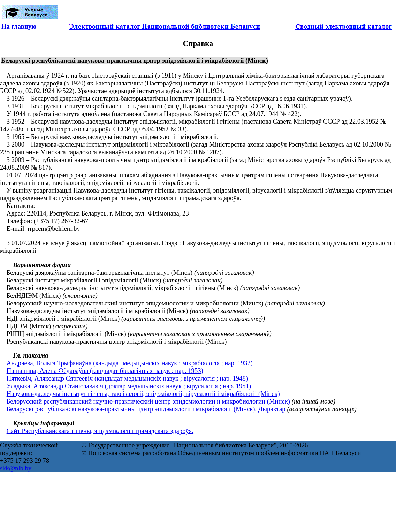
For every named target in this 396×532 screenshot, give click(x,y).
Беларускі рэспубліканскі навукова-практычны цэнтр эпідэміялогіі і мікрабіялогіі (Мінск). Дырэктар (146, 409)
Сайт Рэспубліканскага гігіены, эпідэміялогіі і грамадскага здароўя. (100, 431)
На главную (19, 26)
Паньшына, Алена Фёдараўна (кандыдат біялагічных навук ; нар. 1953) (105, 371)
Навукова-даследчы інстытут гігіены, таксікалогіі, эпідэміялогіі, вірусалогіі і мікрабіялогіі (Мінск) (143, 394)
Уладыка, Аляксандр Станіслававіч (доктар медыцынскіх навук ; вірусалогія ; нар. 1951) (129, 386)
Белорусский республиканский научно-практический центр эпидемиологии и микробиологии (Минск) (148, 401)
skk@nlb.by (16, 468)
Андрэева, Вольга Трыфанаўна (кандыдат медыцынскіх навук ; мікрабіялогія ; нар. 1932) (130, 363)
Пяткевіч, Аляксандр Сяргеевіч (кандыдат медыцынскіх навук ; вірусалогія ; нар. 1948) (127, 378)
